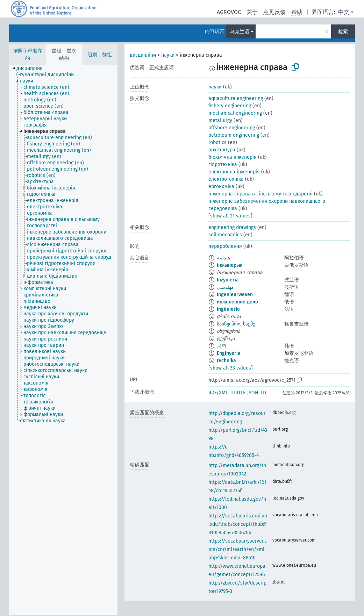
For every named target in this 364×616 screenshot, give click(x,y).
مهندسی (225, 287)
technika (226, 361)
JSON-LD (257, 393)
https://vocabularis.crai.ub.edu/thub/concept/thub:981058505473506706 (238, 524)
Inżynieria (228, 280)
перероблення (225, 246)
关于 (252, 12)
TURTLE (238, 393)
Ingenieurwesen (235, 295)
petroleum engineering (234, 135)
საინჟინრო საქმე (236, 324)
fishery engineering (230, 106)
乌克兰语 (240, 32)
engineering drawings (232, 227)
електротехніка (226, 179)
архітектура (222, 150)
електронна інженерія (234, 172)
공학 (222, 346)
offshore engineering (232, 128)
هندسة (223, 258)
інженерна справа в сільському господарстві (260, 194)
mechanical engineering (235, 113)
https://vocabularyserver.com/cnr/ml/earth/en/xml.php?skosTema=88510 (238, 549)
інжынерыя (230, 265)
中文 (344, 12)
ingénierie (228, 309)
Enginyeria (229, 353)
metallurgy (220, 120)
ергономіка (221, 187)
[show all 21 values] (230, 216)
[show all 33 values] (231, 368)
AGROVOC (229, 12)
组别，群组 (100, 55)
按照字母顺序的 (28, 55)
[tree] (63, 340)
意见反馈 (274, 12)
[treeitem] (33, 69)
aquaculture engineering (236, 98)
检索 (343, 32)
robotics (217, 142)
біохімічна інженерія (233, 157)
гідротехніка (223, 164)
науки (168, 55)
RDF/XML (218, 393)
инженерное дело (237, 302)
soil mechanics (225, 235)
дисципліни (143, 55)
